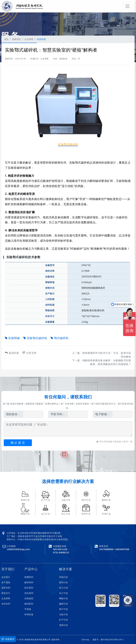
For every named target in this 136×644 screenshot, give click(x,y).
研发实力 (6, 593)
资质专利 (6, 588)
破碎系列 (29, 582)
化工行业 (64, 593)
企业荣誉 (6, 598)
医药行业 (64, 582)
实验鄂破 (12, 338)
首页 (6, 39)
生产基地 (6, 582)
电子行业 (64, 609)
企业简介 (6, 577)
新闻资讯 (17, 39)
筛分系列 (29, 588)
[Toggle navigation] (127, 6)
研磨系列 (29, 577)
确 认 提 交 (18, 443)
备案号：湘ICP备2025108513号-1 (108, 640)
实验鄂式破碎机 (35, 338)
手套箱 (28, 609)
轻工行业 (64, 588)
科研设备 (29, 614)
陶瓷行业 (64, 598)
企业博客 (29, 39)
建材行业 (64, 604)
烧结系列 (29, 604)
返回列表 (12, 353)
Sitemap (85, 640)
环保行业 (64, 577)
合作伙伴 (6, 604)
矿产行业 (64, 620)
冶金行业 (64, 614)
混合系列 (29, 593)
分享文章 (29, 353)
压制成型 (29, 598)
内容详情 (41, 39)
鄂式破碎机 (60, 338)
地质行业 (64, 625)
